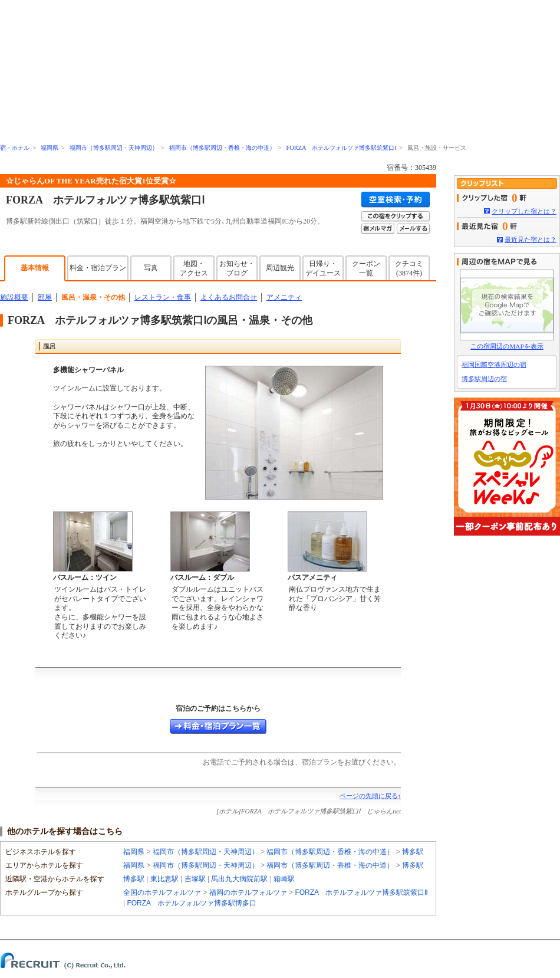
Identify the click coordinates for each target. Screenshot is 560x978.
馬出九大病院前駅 (239, 879)
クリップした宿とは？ (524, 211)
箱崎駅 (284, 879)
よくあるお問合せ (229, 297)
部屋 (45, 297)
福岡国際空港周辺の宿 (494, 365)
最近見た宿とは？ (531, 239)
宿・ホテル (15, 148)
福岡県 (50, 148)
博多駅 (413, 852)
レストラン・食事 (163, 297)
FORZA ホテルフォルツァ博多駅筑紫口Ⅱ (361, 892)
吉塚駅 (195, 879)
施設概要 (14, 297)
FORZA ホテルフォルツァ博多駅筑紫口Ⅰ (341, 148)
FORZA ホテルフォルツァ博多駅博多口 (192, 903)
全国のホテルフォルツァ (163, 892)
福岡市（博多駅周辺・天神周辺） (114, 148)
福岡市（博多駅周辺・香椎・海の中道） (222, 148)
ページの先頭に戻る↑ (370, 796)
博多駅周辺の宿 (484, 379)
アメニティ (284, 297)
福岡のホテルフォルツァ (249, 892)
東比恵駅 (164, 879)
